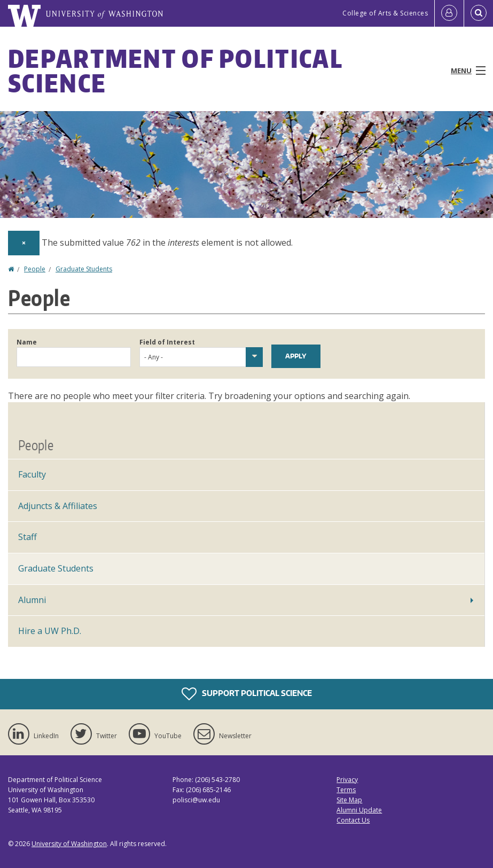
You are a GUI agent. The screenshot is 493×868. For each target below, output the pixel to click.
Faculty (32, 474)
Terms (346, 790)
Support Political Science (247, 694)
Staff (28, 537)
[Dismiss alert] (24, 243)
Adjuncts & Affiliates (58, 506)
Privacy (347, 780)
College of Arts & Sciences (385, 13)
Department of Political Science (175, 71)
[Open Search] (479, 13)
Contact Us (353, 820)
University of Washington (69, 844)
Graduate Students (84, 269)
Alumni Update (359, 810)
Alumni (32, 600)
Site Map (349, 800)
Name (27, 342)
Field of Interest (167, 342)
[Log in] (449, 13)
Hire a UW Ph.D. (50, 631)
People (35, 269)
